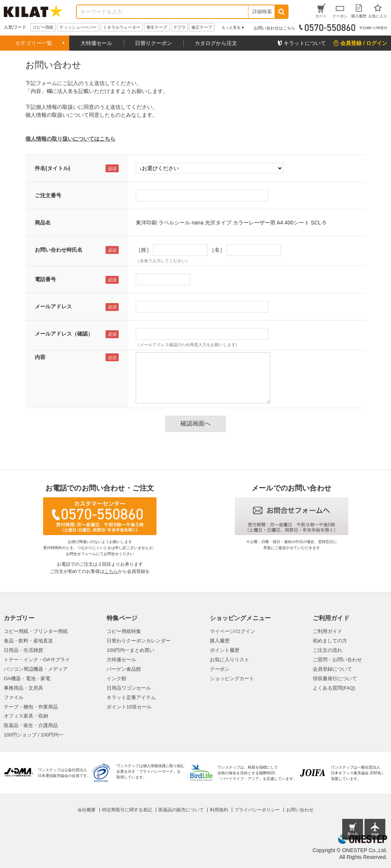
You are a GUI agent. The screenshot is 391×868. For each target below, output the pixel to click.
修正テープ (202, 27)
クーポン (220, 669)
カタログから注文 (216, 43)
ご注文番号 (48, 195)
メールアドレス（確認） (64, 334)
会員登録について (332, 669)
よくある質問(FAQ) (334, 688)
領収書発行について (335, 678)
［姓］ (144, 250)
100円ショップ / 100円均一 (34, 735)
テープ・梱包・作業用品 (31, 707)
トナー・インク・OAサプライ (37, 660)
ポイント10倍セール (129, 707)
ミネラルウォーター (122, 27)
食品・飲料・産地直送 (28, 641)
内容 (40, 357)
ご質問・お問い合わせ (337, 660)
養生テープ (157, 27)
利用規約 (219, 810)
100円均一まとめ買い (130, 650)
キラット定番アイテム (131, 697)
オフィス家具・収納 (26, 716)
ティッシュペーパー (78, 27)
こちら (111, 571)
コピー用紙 (43, 27)
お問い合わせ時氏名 (59, 250)
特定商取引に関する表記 (127, 810)
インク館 (116, 678)
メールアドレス (53, 306)
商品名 (43, 223)
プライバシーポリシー (257, 810)
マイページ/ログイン (233, 631)
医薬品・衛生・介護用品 (31, 725)
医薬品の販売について (181, 810)
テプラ (179, 27)
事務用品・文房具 (23, 688)
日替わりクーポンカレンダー (139, 641)
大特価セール (96, 43)
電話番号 (45, 279)
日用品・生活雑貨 (23, 650)
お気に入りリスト (230, 660)
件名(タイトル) (52, 168)
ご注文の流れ (327, 650)
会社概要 (87, 810)
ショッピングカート (232, 678)
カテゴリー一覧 (34, 43)
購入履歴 (220, 641)
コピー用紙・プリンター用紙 (36, 631)
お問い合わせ (300, 810)
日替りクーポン (154, 43)
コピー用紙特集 (124, 631)
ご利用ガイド (327, 631)
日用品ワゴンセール (129, 688)
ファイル (14, 697)
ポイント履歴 (225, 650)
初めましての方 (330, 641)
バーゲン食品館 (124, 669)
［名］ (217, 250)
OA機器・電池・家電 (27, 678)
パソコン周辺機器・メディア (36, 669)
